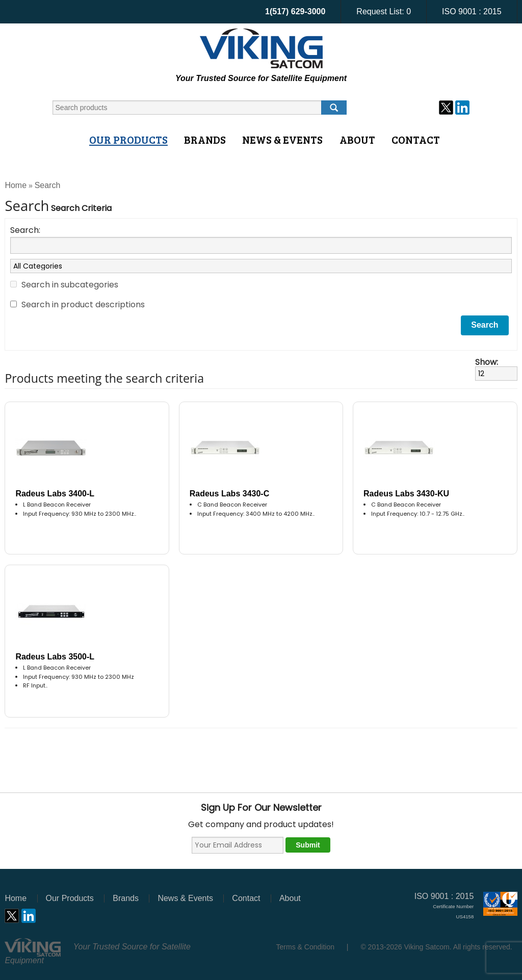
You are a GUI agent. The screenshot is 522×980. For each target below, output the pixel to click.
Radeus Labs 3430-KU (406, 494)
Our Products (128, 140)
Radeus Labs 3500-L (55, 657)
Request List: (384, 11)
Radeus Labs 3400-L (55, 494)
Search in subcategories (70, 285)
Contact (416, 140)
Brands (205, 140)
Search (48, 185)
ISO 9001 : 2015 (472, 11)
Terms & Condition (305, 947)
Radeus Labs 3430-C (230, 494)
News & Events (282, 140)
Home (16, 185)
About (357, 140)
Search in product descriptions (83, 304)
